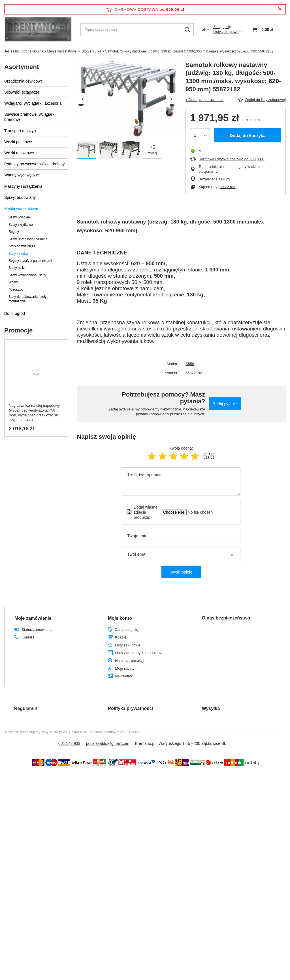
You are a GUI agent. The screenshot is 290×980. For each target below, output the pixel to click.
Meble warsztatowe (62, 51)
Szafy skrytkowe (21, 225)
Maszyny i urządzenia (23, 186)
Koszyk (121, 637)
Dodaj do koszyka (248, 135)
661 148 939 (69, 743)
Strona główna (32, 51)
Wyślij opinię (181, 572)
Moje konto (120, 618)
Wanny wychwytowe (22, 175)
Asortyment (22, 67)
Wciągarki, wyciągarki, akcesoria (33, 103)
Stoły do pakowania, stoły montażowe (27, 299)
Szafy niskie (17, 268)
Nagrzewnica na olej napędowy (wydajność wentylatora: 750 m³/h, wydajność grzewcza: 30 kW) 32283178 (34, 413)
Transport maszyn (20, 131)
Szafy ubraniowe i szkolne (28, 239)
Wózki (13, 282)
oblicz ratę (228, 187)
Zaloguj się (222, 27)
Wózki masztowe (19, 153)
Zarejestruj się (127, 630)
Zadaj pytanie (225, 404)
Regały (14, 232)
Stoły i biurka (91, 51)
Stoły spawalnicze (22, 246)
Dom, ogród (15, 313)
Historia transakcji (130, 660)
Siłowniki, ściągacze (22, 92)
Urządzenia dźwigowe (24, 81)
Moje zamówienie (33, 618)
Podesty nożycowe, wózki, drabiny (34, 164)
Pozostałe (16, 290)
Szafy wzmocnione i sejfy (27, 275)
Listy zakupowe (226, 32)
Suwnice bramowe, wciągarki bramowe (30, 117)
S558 (190, 364)
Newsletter (124, 676)
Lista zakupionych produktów (139, 653)
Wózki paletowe (18, 142)
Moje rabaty (125, 668)
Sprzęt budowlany (20, 197)
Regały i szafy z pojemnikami (30, 261)
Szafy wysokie (19, 217)
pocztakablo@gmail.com (108, 743)
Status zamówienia (37, 630)
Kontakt (28, 637)
